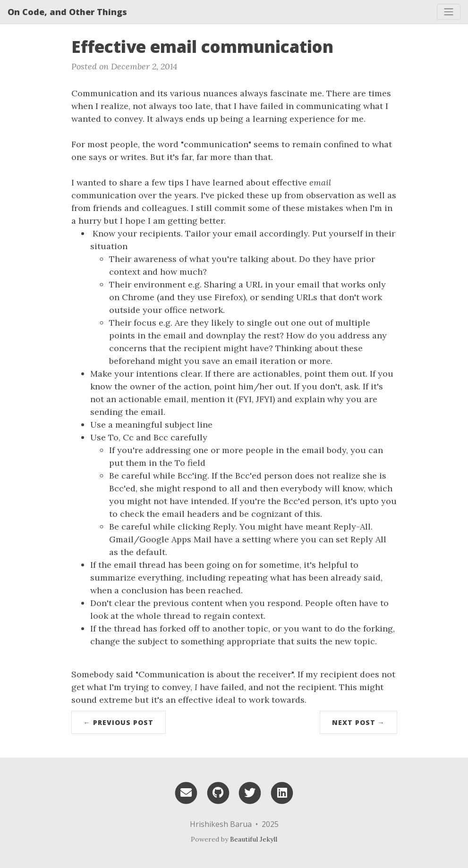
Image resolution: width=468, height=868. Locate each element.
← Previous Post (119, 722)
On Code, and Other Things (67, 12)
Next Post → (358, 722)
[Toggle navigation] (449, 12)
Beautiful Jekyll (254, 839)
